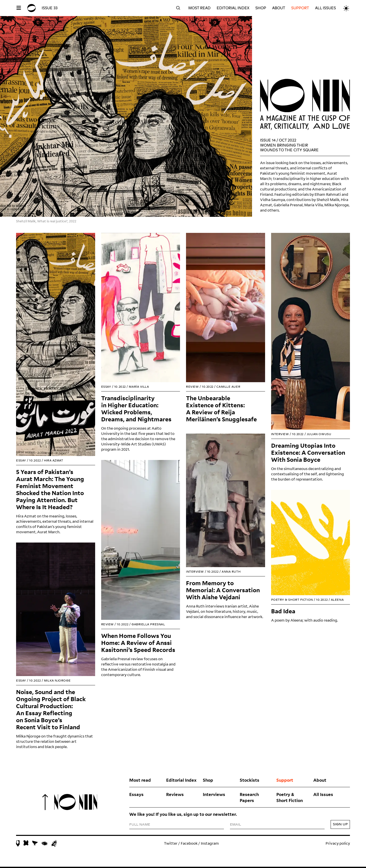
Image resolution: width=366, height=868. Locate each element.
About (279, 8)
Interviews (214, 795)
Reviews (175, 795)
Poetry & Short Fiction (290, 798)
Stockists (250, 781)
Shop (261, 8)
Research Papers (249, 798)
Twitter (171, 844)
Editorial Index (233, 8)
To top (45, 803)
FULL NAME (140, 826)
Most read (199, 8)
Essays (136, 795)
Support (300, 8)
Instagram (210, 844)
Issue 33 (50, 8)
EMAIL (236, 826)
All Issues (325, 8)
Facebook (189, 844)
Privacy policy (338, 844)
